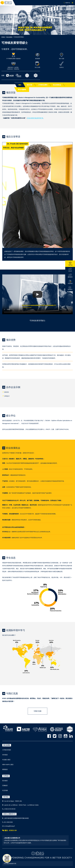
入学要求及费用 (43, 85)
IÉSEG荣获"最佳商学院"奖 (35, 118)
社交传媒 (5, 790)
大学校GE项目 (7, 750)
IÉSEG (3, 37)
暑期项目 (5, 769)
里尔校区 (5, 781)
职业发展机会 (57, 85)
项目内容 (29, 85)
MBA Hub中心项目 (8, 765)
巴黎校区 (5, 786)
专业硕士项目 (6, 760)
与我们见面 (37, 711)
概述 (20, 85)
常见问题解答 (22, 90)
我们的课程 (9, 37)
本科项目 (5, 755)
